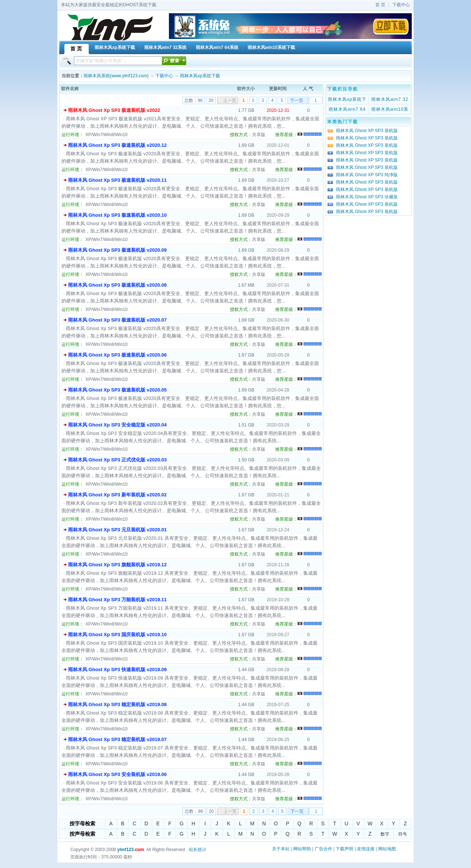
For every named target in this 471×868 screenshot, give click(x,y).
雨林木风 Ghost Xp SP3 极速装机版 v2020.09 (117, 250)
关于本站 (281, 849)
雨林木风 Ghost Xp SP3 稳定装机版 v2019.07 (117, 739)
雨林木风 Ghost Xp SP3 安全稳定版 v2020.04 (117, 425)
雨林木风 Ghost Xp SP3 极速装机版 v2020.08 (117, 285)
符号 (403, 834)
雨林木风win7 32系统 (390, 100)
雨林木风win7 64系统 (347, 110)
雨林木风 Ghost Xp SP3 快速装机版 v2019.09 (117, 669)
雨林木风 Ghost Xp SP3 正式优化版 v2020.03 (117, 460)
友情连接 (366, 849)
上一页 (230, 100)
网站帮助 (302, 849)
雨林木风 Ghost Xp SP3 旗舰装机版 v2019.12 (117, 565)
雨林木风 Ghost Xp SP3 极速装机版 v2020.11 (117, 180)
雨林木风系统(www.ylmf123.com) (116, 76)
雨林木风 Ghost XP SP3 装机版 (367, 131)
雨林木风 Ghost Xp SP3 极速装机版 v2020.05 (117, 390)
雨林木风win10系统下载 (390, 110)
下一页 (297, 100)
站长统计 (198, 850)
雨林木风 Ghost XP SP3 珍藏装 (367, 197)
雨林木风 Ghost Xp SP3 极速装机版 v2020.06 (117, 355)
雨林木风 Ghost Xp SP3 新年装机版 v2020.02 (117, 495)
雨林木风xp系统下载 (200, 76)
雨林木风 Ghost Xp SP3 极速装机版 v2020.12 (117, 145)
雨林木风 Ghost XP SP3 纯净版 (367, 175)
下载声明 (344, 849)
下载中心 (401, 5)
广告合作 (323, 849)
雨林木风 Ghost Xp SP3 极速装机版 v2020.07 (117, 320)
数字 (385, 834)
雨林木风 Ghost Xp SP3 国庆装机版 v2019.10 (117, 635)
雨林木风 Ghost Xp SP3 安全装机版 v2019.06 (117, 774)
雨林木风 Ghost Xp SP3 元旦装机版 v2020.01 (117, 530)
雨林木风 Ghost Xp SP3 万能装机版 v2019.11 (117, 600)
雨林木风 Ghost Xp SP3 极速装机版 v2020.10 (117, 215)
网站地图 (387, 849)
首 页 (380, 5)
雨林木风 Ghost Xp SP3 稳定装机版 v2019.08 (117, 704)
